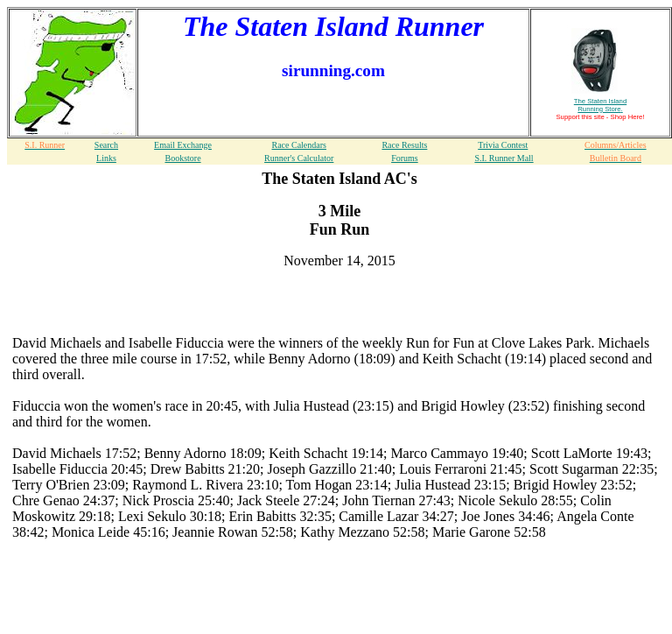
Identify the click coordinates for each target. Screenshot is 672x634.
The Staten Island (600, 105)
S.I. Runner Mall (504, 158)
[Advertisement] (339, 309)
